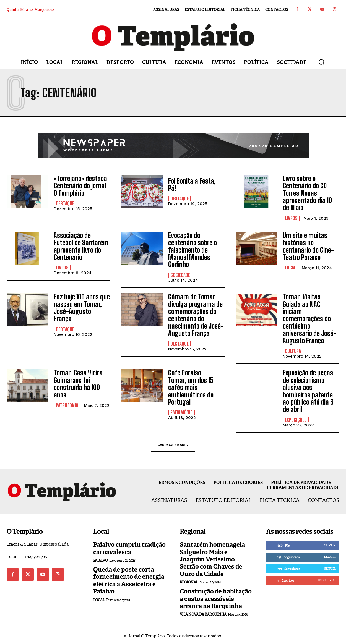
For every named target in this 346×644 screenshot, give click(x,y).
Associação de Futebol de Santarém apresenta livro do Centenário (81, 246)
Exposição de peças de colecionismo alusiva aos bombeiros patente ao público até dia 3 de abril (308, 391)
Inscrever (327, 580)
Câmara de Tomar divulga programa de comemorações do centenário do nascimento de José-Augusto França (196, 315)
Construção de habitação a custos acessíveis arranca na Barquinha (216, 599)
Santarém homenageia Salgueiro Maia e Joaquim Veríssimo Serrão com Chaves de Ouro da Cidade (212, 559)
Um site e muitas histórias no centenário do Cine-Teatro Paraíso (308, 246)
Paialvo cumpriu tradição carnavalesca (129, 548)
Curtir (330, 545)
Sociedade (180, 275)
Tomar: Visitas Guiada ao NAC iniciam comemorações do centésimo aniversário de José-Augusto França (309, 319)
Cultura (293, 351)
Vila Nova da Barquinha (203, 614)
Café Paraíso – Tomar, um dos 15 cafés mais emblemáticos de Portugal (191, 387)
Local (290, 268)
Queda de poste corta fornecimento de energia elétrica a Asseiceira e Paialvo (129, 580)
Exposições (296, 420)
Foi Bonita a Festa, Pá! (192, 184)
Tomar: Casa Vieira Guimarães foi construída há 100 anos (78, 384)
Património (67, 405)
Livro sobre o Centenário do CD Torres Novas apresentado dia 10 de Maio (307, 193)
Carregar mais (173, 445)
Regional (189, 582)
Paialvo (101, 560)
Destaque (65, 203)
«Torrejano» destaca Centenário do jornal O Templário (80, 186)
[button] (321, 62)
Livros (291, 218)
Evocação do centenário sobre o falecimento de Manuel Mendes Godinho (192, 250)
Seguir (330, 557)
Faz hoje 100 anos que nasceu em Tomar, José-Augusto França (82, 308)
